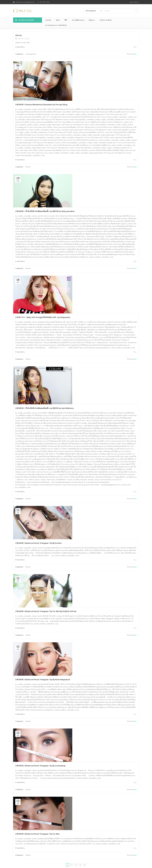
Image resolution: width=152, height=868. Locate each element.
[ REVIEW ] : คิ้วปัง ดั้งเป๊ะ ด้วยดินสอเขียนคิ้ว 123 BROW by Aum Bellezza (45, 408)
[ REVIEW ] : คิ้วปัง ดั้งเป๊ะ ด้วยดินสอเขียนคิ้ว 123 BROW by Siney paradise (45, 211)
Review (28, 167)
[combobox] (93, 11)
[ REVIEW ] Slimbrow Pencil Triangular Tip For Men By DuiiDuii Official (46, 611)
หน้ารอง (19, 35)
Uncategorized (31, 54)
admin (135, 54)
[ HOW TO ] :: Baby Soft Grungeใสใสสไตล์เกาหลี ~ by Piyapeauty (43, 317)
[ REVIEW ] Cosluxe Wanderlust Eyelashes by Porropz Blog (41, 105)
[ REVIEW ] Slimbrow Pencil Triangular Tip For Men (37, 834)
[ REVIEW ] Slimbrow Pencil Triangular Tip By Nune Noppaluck (43, 680)
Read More (21, 47)
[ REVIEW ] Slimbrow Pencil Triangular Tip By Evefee (38, 543)
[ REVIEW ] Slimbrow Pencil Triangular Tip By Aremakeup (41, 766)
